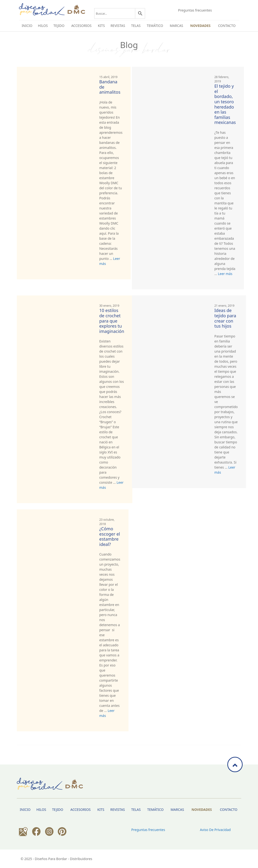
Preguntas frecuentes (195, 10)
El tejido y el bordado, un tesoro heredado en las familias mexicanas (225, 104)
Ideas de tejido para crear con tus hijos (225, 318)
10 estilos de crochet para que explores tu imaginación (112, 321)
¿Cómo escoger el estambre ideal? (110, 536)
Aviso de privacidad (215, 830)
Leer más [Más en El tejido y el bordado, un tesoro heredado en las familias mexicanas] (225, 274)
